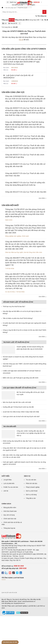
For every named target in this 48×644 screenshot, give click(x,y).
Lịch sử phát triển (9, 483)
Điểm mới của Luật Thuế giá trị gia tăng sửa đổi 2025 (21, 378)
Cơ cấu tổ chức (10, 292)
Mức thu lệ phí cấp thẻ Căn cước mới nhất (17, 402)
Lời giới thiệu (8, 480)
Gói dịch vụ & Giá (18, 5)
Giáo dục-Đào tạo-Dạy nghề (14, 252)
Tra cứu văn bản (31, 480)
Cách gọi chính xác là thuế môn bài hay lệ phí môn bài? (21, 416)
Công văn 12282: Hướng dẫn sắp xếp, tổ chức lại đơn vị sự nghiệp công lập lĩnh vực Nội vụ (31, 433)
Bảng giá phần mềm (10, 507)
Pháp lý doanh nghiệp (33, 487)
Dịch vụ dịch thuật (32, 491)
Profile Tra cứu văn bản (11, 487)
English (31, 5)
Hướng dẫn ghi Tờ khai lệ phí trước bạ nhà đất (18, 407)
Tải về (21, 40)
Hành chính (9, 220)
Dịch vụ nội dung (31, 495)
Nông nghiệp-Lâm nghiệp (13, 236)
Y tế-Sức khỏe (10, 268)
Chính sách (25, 236)
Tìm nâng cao (41, 16)
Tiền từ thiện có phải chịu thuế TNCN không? (18, 318)
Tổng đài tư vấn (31, 498)
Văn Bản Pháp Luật (8, 606)
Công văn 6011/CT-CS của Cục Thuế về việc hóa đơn (26, 192)
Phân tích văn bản (32, 483)
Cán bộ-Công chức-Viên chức (33, 252)
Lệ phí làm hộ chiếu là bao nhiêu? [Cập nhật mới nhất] (21, 412)
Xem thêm (42, 198)
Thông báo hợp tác (9, 528)
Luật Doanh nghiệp (21, 606)
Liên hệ (6, 491)
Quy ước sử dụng (9, 515)
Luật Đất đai (32, 606)
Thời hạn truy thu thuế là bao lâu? (14, 306)
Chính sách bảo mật (10, 519)
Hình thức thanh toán (10, 511)
